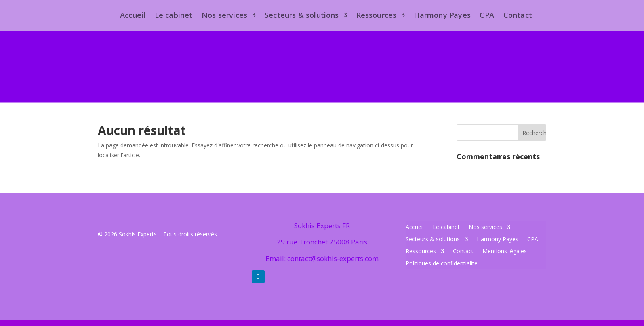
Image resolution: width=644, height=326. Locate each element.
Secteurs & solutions (433, 240)
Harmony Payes (498, 240)
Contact (463, 252)
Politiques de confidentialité (442, 264)
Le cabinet (446, 227)
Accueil (415, 227)
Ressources (421, 252)
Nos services (485, 227)
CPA (533, 240)
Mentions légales (505, 252)
